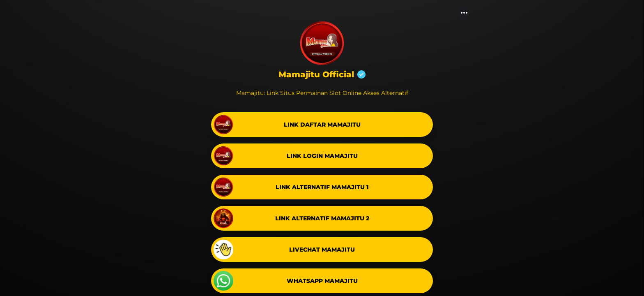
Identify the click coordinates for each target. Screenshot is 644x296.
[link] (322, 125)
